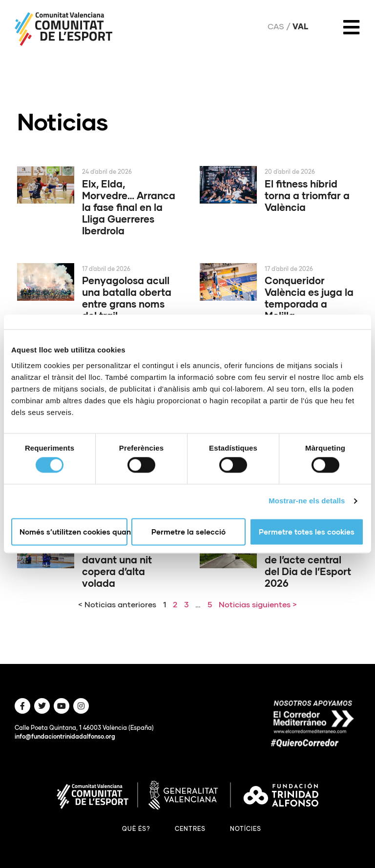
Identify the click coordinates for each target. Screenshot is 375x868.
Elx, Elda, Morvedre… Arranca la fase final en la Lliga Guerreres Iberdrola (129, 207)
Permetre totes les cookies (307, 532)
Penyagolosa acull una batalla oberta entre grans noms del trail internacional (127, 304)
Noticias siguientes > (258, 604)
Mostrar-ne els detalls (307, 501)
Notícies (246, 829)
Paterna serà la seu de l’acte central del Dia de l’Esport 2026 (311, 565)
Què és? (136, 829)
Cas (276, 26)
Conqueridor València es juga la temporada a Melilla (309, 298)
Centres (190, 829)
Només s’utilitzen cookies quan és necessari (73, 532)
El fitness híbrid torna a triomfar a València (307, 195)
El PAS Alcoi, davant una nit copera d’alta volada (117, 565)
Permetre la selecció (188, 532)
